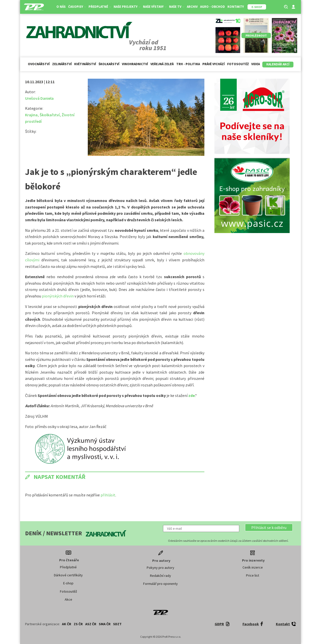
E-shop (68, 583)
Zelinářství (62, 64)
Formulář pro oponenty (160, 584)
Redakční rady (160, 576)
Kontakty (236, 7)
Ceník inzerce (253, 567)
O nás (61, 7)
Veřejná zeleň (162, 64)
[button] (269, 527)
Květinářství (85, 64)
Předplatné (100, 7)
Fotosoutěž (238, 64)
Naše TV (177, 7)
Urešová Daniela (39, 98)
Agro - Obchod (213, 7)
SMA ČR (105, 624)
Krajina (31, 115)
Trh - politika (188, 64)
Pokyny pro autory (160, 568)
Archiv (192, 7)
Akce (68, 599)
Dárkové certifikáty (68, 575)
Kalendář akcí (278, 64)
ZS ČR (78, 624)
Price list (253, 575)
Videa (256, 64)
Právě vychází (214, 64)
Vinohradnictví (135, 64)
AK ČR (67, 624)
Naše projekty (127, 7)
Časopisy (77, 7)
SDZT (117, 624)
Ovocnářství (39, 64)
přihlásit (108, 495)
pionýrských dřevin (58, 296)
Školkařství (109, 64)
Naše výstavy (155, 7)
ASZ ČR (91, 624)
